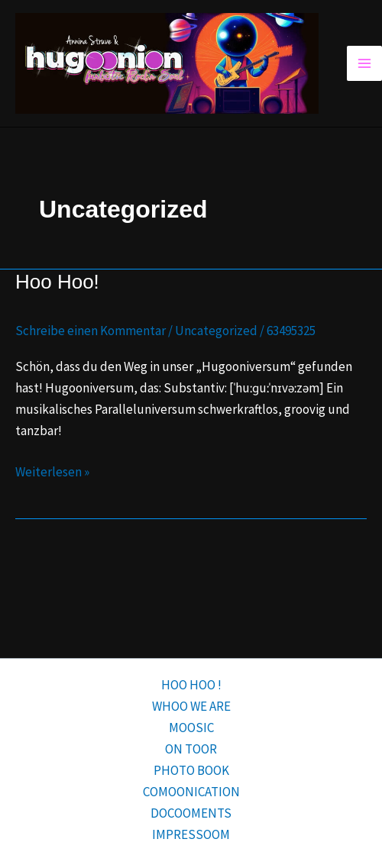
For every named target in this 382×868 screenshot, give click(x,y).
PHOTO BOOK (191, 770)
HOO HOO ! (191, 685)
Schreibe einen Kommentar (91, 331)
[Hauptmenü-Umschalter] (364, 63)
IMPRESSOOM (191, 834)
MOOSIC (191, 728)
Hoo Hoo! (57, 282)
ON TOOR (191, 749)
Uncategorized (216, 331)
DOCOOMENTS (191, 813)
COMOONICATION (191, 792)
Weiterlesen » (52, 471)
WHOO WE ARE (191, 706)
